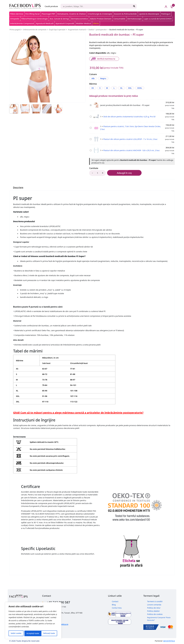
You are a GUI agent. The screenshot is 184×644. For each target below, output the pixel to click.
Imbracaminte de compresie (35, 30)
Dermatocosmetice (79, 19)
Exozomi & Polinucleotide (125, 14)
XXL (132, 88)
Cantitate (94, 168)
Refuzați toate (32, 633)
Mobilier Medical (84, 23)
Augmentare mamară (77, 30)
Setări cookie (16, 633)
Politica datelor (153, 611)
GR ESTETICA (169, 641)
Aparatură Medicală (45, 23)
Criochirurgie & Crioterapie (100, 14)
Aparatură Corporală (65, 23)
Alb (93, 78)
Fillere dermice (17, 14)
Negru (104, 78)
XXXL (143, 88)
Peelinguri (166, 14)
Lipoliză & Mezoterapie (149, 14)
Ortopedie (15, 19)
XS (93, 88)
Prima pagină (15, 30)
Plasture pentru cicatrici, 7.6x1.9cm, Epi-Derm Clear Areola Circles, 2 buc (90, 126)
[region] (33, 621)
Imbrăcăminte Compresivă (22, 23)
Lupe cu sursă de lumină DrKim (158, 19)
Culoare (93, 74)
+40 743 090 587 (59, 602)
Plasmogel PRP (48, 14)
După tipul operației (57, 30)
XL (123, 88)
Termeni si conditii (155, 601)
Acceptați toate (50, 633)
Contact (115, 601)
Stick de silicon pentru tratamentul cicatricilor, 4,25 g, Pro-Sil (90, 115)
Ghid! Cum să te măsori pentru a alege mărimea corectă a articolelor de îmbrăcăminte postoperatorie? (78, 412)
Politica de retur (154, 608)
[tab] (18, 187)
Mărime (93, 84)
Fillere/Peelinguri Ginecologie (35, 19)
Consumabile (119, 19)
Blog (114, 604)
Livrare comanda (154, 604)
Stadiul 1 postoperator (98, 30)
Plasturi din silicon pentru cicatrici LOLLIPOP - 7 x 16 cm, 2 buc (90, 138)
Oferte (96, 23)
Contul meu (117, 608)
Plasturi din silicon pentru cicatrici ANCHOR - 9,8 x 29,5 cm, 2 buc (90, 149)
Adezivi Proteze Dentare (101, 19)
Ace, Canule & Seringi (59, 19)
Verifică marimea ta (106, 59)
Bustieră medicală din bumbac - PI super (90, 104)
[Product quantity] (97, 173)
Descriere (18, 187)
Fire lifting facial (33, 14)
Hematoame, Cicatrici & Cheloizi (71, 14)
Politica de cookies (155, 614)
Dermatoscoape (134, 19)
